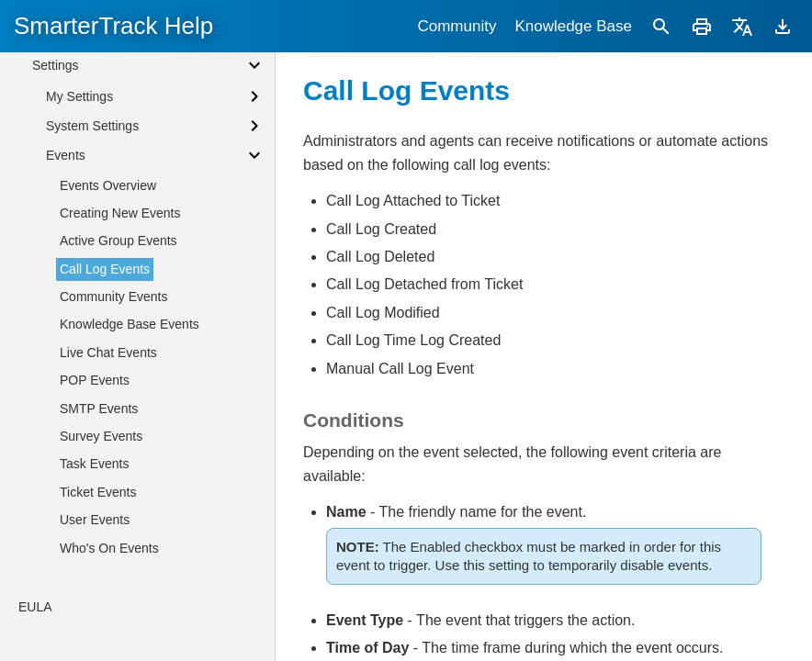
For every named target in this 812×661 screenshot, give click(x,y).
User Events (95, 607)
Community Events (113, 384)
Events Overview (108, 273)
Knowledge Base (573, 26)
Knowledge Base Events (130, 411)
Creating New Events (120, 300)
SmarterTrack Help (113, 26)
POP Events (95, 467)
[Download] (783, 26)
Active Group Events (118, 328)
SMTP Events (99, 496)
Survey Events (101, 523)
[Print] (702, 26)
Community (457, 26)
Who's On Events (109, 635)
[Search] (661, 26)
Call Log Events (105, 356)
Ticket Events (98, 579)
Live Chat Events (108, 440)
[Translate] (742, 26)
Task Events (94, 551)
